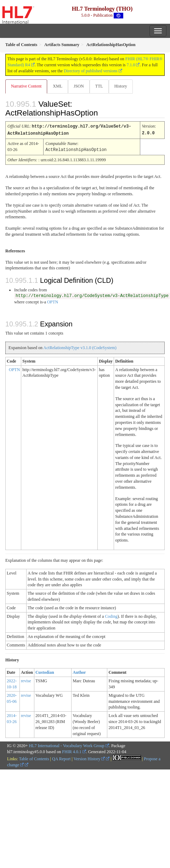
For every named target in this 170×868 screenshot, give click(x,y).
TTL (99, 86)
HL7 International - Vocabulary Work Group (67, 745)
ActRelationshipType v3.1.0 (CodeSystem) (80, 347)
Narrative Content (26, 86)
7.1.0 (131, 65)
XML (58, 86)
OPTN (53, 301)
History (121, 86)
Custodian (45, 671)
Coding (111, 615)
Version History (89, 758)
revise (26, 680)
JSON (79, 86)
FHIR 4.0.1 (72, 751)
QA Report (61, 758)
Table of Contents (34, 758)
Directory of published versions (91, 71)
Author (79, 671)
